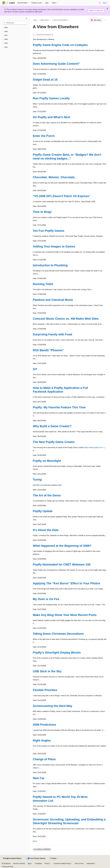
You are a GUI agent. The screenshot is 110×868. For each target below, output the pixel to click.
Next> (35, 841)
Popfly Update (43, 511)
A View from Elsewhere (60, 20)
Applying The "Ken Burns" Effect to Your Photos (67, 583)
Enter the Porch (44, 136)
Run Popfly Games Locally (51, 98)
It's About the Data (46, 530)
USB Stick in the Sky (47, 671)
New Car (39, 778)
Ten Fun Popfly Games (49, 231)
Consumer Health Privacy (62, 864)
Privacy (47, 864)
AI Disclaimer (6, 864)
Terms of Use (79, 864)
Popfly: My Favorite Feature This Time (59, 407)
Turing (37, 480)
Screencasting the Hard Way (53, 706)
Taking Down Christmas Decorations (58, 634)
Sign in (105, 3)
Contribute (38, 864)
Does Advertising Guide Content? (56, 64)
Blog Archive (45, 20)
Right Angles (42, 740)
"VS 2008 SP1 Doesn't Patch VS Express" (62, 196)
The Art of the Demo (47, 495)
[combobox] (15, 23)
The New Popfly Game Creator (54, 442)
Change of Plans (44, 759)
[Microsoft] (4, 3)
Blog (29, 864)
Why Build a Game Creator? (52, 426)
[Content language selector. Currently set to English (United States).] (12, 858)
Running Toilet (43, 284)
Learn (35, 20)
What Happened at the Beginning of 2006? (62, 546)
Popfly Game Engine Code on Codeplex (60, 45)
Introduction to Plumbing (50, 265)
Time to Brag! (42, 212)
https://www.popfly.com (93, 447)
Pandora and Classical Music (53, 300)
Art (35, 369)
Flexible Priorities (45, 690)
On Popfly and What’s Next (52, 117)
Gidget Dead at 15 (45, 80)
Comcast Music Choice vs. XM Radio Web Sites (66, 319)
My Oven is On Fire (46, 599)
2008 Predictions (45, 725)
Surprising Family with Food (53, 334)
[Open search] (100, 3)
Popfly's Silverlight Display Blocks (57, 653)
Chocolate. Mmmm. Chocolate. (54, 177)
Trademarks (90, 864)
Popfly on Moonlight (47, 461)
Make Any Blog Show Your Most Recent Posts (65, 615)
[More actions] (105, 20)
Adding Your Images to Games (54, 246)
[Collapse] (26, 18)
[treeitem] (15, 28)
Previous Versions (19, 864)
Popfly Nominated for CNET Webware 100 (62, 564)
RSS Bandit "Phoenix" (48, 350)
